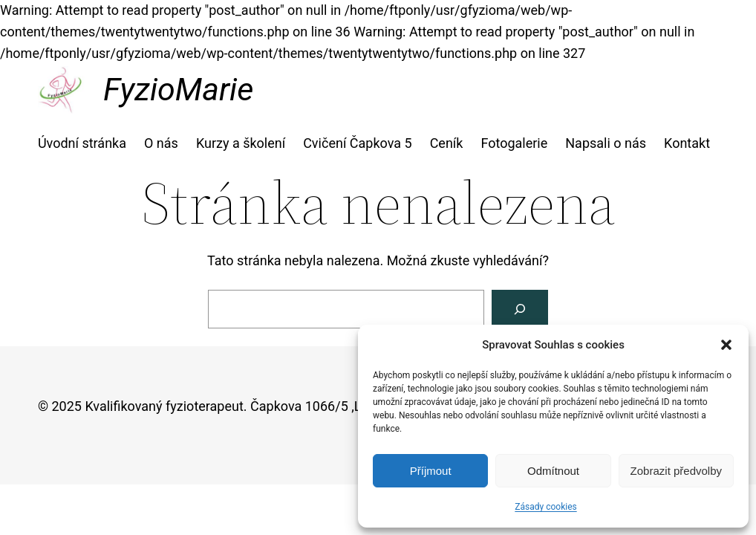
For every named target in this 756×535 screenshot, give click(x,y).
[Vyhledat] (520, 309)
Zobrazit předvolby (676, 471)
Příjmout (431, 471)
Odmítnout (553, 471)
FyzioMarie (178, 89)
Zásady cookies (545, 507)
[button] (726, 345)
